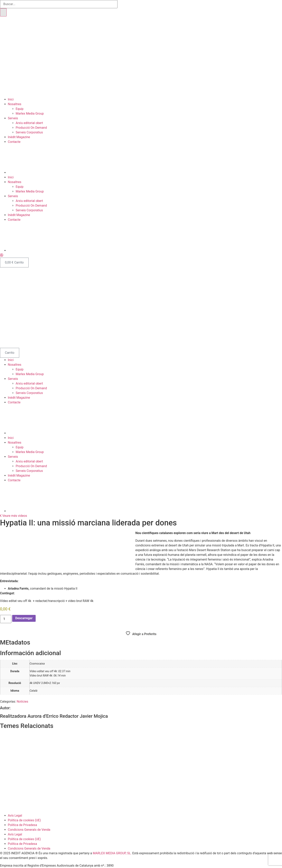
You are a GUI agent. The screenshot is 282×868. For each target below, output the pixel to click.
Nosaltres (15, 104)
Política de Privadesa (22, 825)
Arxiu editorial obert (29, 123)
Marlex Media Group (30, 114)
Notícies (22, 702)
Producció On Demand (31, 128)
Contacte (14, 142)
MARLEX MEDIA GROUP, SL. (112, 853)
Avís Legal (15, 816)
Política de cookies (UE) (24, 820)
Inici (11, 99)
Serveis (13, 118)
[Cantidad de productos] (6, 619)
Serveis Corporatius (29, 132)
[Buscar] (3, 12)
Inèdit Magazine (19, 137)
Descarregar (24, 618)
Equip (20, 109)
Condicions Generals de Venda (29, 830)
